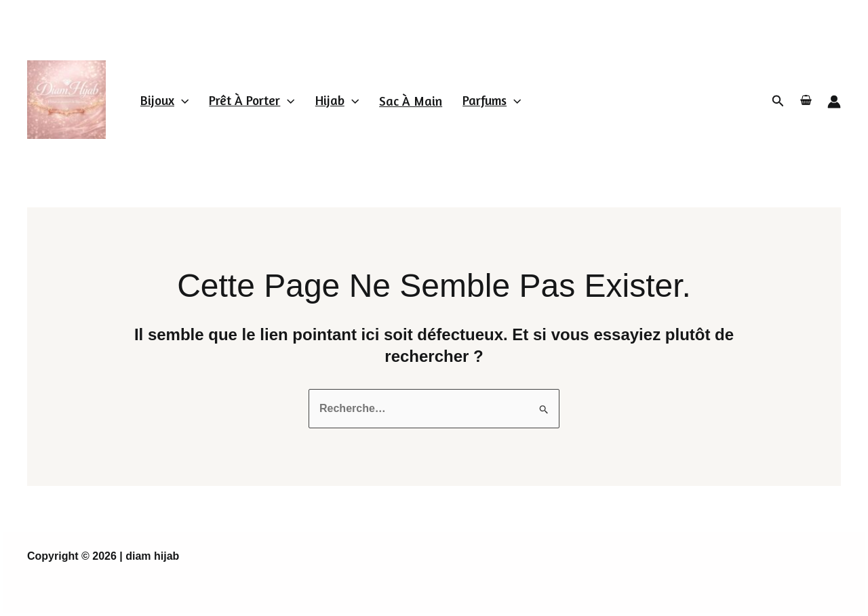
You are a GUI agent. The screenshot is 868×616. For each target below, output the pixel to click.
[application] (181, 100)
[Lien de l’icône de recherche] (778, 101)
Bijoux (164, 100)
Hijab (337, 100)
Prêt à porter (252, 100)
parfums (492, 100)
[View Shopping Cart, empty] (806, 101)
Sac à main (411, 101)
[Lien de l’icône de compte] (834, 102)
